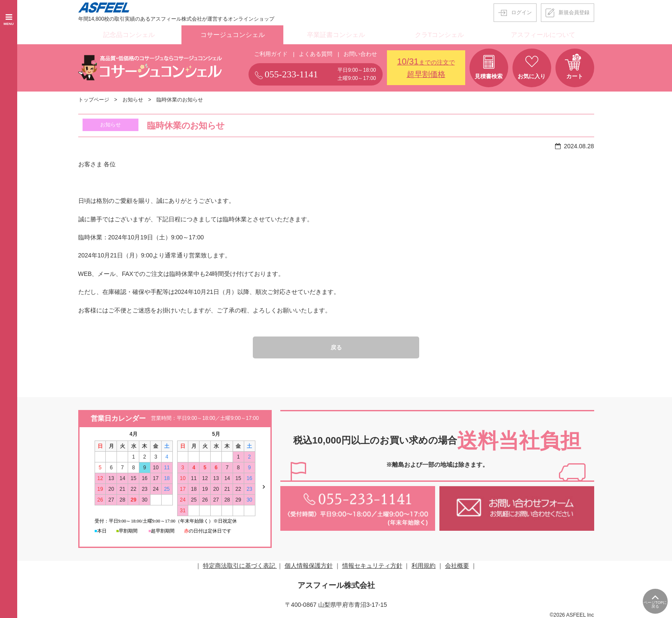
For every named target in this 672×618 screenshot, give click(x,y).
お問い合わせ (360, 52)
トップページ (94, 98)
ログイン (522, 12)
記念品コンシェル (129, 34)
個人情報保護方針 (309, 564)
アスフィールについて (543, 34)
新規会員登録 (574, 12)
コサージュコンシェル (233, 34)
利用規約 (423, 564)
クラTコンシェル (440, 34)
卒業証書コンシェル (336, 34)
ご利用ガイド (271, 52)
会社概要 (457, 564)
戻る (336, 346)
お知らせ (133, 98)
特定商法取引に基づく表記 (240, 564)
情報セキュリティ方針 (372, 564)
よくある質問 (316, 52)
